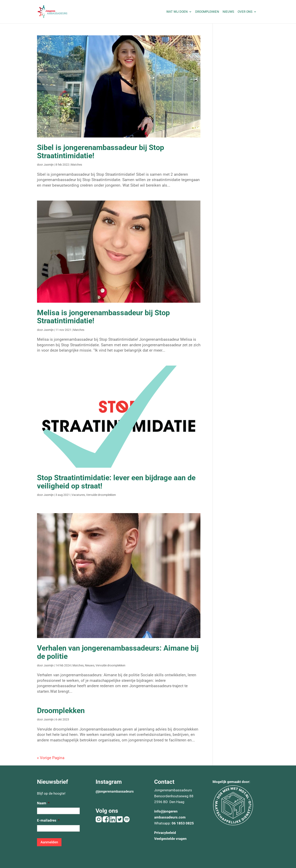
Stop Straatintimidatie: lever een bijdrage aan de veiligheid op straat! (116, 482)
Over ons (245, 12)
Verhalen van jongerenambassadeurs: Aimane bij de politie (118, 652)
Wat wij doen (177, 12)
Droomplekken (207, 12)
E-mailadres (48, 820)
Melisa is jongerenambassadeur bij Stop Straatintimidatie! (103, 317)
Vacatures (78, 495)
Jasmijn (49, 165)
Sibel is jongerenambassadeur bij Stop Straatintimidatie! (101, 152)
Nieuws (228, 12)
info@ (159, 811)
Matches (76, 165)
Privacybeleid (165, 833)
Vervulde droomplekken (101, 495)
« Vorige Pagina (51, 758)
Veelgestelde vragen (170, 839)
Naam (43, 803)
